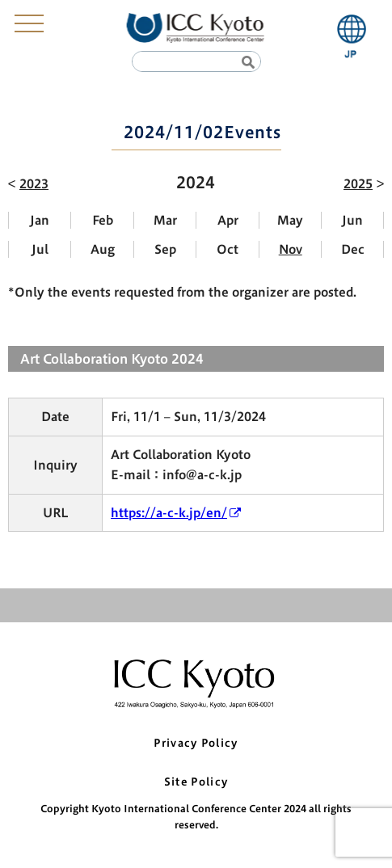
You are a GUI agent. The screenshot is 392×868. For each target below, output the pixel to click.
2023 (34, 184)
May (290, 220)
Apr (228, 220)
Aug (103, 249)
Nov (291, 249)
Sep (165, 249)
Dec (353, 249)
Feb (103, 220)
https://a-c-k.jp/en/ (169, 513)
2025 (358, 184)
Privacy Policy (196, 743)
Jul (40, 249)
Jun (352, 220)
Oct (228, 249)
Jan (40, 220)
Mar (165, 220)
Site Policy (196, 782)
